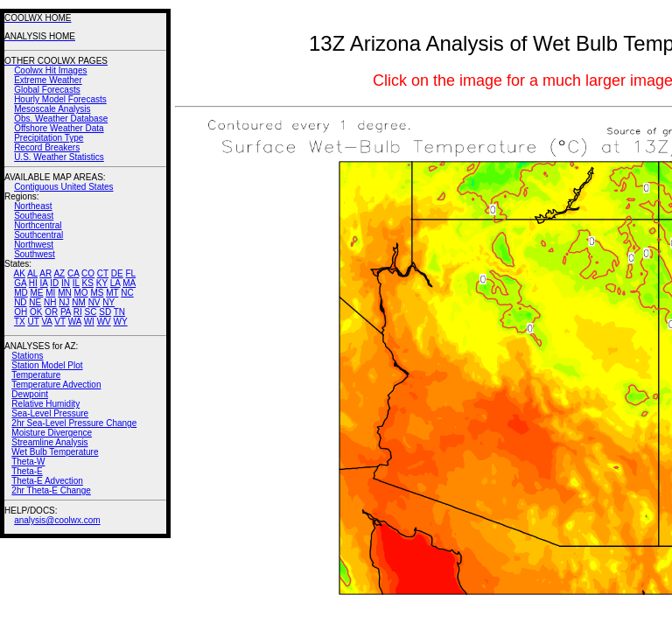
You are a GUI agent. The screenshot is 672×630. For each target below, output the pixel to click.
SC (91, 312)
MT (112, 293)
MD (21, 293)
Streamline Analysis (49, 442)
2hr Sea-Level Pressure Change (74, 423)
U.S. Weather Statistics (59, 157)
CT (103, 273)
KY (102, 283)
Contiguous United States (63, 187)
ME (36, 293)
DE (117, 273)
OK (36, 312)
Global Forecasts (47, 90)
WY (121, 322)
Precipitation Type (49, 138)
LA (115, 283)
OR (51, 312)
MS (97, 293)
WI (89, 322)
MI (50, 293)
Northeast (33, 206)
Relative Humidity (45, 404)
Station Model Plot (47, 365)
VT (60, 322)
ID (54, 283)
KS (88, 283)
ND (20, 302)
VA (46, 322)
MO (80, 293)
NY (108, 302)
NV (94, 302)
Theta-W (28, 462)
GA (20, 283)
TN (119, 312)
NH (50, 302)
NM (79, 302)
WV (104, 322)
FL (130, 273)
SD (105, 312)
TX (20, 322)
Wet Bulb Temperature (55, 452)
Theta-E (27, 471)
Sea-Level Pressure (50, 413)
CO (88, 273)
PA (66, 312)
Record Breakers (47, 147)
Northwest (34, 245)
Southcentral (38, 235)
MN (65, 293)
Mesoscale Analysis (52, 109)
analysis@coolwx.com (57, 520)
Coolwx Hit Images (50, 70)
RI (78, 312)
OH (21, 312)
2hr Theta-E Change (51, 490)
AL (32, 273)
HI (33, 283)
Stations (27, 356)
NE (35, 302)
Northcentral (38, 225)
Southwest (35, 254)
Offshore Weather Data (59, 128)
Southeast (34, 216)
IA (44, 283)
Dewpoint (30, 394)
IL (76, 283)
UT (34, 322)
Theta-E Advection (47, 481)
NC (127, 293)
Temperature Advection (56, 385)
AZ (59, 273)
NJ (64, 302)
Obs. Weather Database (61, 119)
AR (45, 273)
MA (129, 283)
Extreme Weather (48, 80)
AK (20, 273)
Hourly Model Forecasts (60, 99)
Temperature (36, 375)
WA (75, 322)
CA (73, 273)
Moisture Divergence (52, 433)
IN (66, 283)
